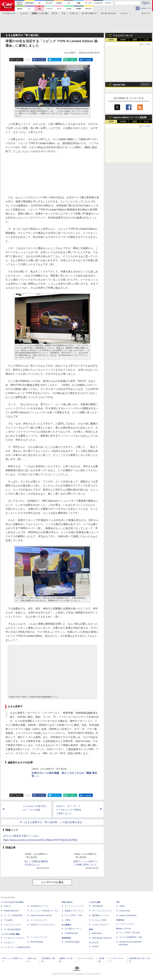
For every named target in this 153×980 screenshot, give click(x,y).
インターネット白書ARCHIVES (17, 947)
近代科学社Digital (72, 942)
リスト (28, 60)
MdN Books (97, 933)
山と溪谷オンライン (73, 929)
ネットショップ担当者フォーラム (44, 911)
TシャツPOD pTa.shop (130, 933)
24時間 (123, 40)
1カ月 (146, 40)
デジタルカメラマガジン (14, 938)
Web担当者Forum (11, 911)
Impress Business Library (41, 915)
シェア (41, 60)
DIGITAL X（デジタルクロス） (43, 925)
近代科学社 (66, 938)
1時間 (111, 40)
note (72, 60)
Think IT (7, 906)
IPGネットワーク (124, 929)
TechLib (95, 947)
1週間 (135, 40)
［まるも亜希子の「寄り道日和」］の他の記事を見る (52, 822)
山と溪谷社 (66, 925)
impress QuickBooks (128, 915)
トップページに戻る (52, 882)
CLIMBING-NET (72, 933)
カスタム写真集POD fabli (131, 937)
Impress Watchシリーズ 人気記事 (130, 117)
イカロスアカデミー (101, 925)
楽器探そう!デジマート (74, 911)
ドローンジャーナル (12, 925)
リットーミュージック (74, 906)
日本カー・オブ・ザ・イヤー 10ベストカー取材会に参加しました (69, 810)
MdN (91, 929)
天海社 (122, 906)
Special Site (119, 85)
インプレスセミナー (39, 920)
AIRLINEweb (97, 906)
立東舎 (68, 920)
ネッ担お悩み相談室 (12, 929)
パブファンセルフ (127, 924)
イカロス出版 (95, 902)
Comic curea (125, 911)
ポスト (19, 60)
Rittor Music (67, 902)
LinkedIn (88, 60)
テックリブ (94, 943)
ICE (118, 902)
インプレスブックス (39, 937)
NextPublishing (37, 942)
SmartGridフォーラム (39, 906)
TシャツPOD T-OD (73, 915)
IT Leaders (8, 920)
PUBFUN (120, 920)
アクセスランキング (123, 35)
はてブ (57, 60)
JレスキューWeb (99, 920)
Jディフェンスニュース (102, 911)
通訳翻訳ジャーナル (101, 915)
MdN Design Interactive (102, 938)
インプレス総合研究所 (13, 915)
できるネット (10, 943)
